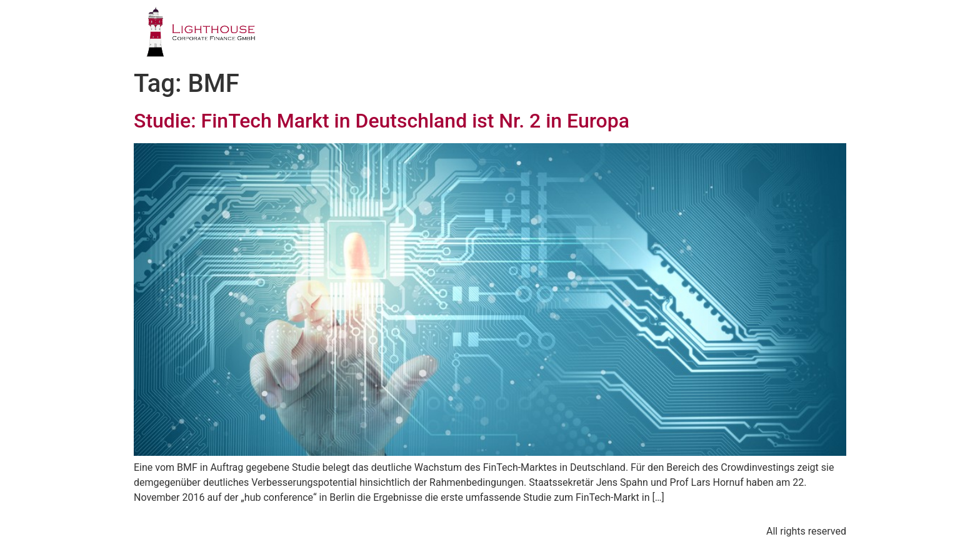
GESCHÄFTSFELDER (512, 34)
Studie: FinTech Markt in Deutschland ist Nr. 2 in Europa (382, 121)
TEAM (604, 34)
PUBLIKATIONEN (689, 34)
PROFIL (415, 34)
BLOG (775, 34)
